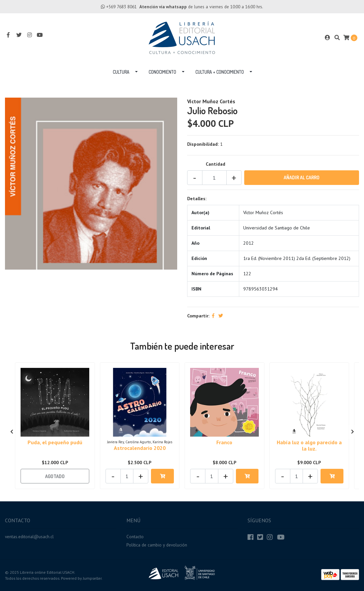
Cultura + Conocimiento (220, 72)
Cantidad (216, 164)
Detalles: (197, 199)
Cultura (121, 72)
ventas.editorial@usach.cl (29, 537)
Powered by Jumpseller (81, 578)
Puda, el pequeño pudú (55, 442)
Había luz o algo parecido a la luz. (309, 445)
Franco (224, 442)
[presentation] (12, 432)
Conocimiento (162, 72)
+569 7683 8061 (121, 7)
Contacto (135, 537)
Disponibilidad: (203, 144)
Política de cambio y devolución (157, 545)
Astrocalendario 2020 (140, 448)
